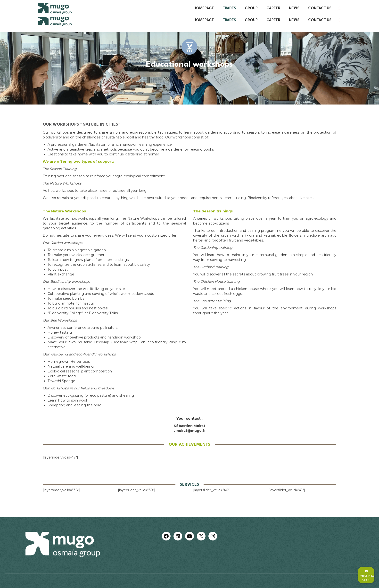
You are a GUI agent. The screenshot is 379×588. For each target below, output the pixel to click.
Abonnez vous (367, 576)
